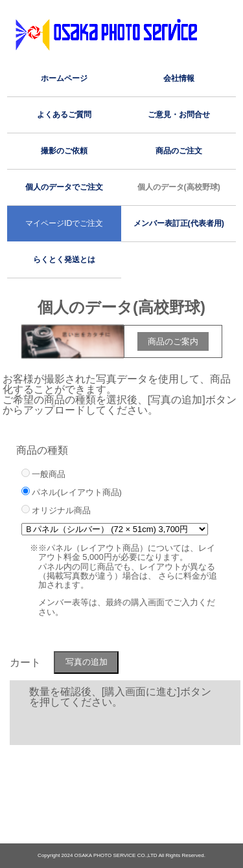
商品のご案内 (173, 341)
